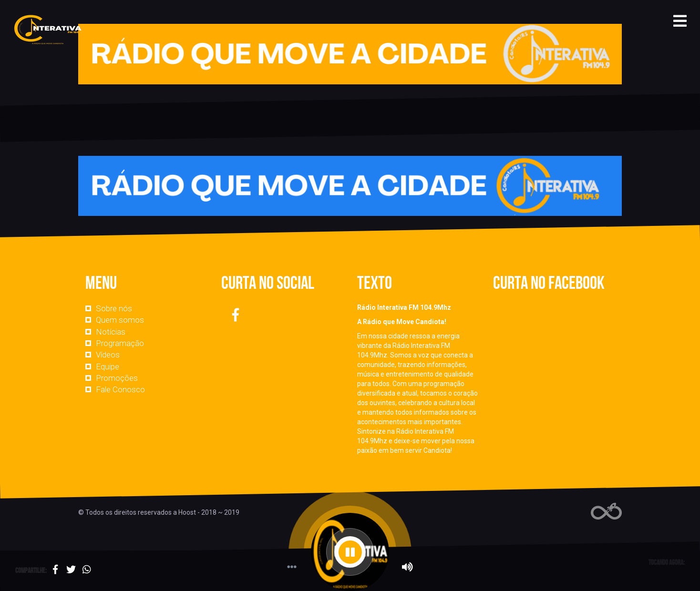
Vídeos (108, 355)
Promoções (117, 378)
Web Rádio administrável (606, 511)
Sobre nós (114, 308)
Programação (120, 343)
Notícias (111, 332)
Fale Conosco (120, 389)
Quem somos (120, 320)
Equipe (108, 367)
